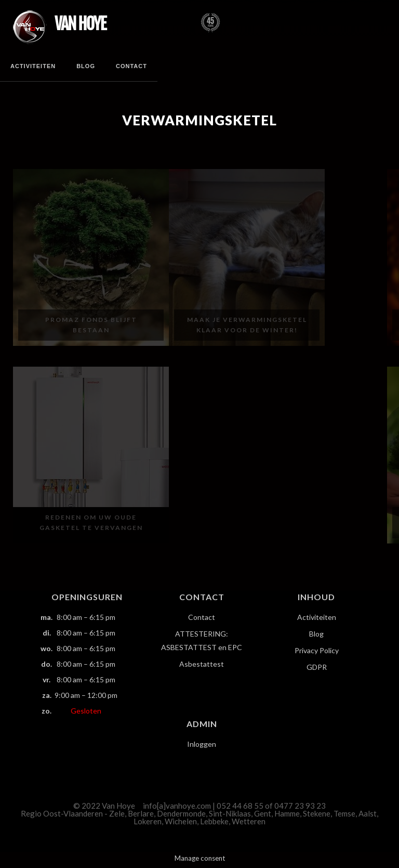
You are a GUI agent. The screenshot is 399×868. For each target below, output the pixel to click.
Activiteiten (33, 66)
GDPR (317, 667)
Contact (131, 66)
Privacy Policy (317, 650)
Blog (86, 66)
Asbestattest (202, 664)
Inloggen (202, 744)
